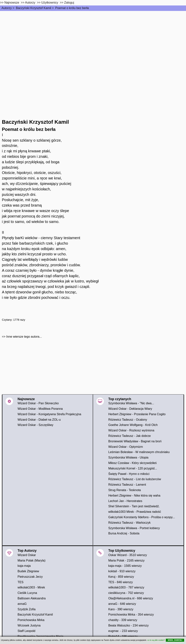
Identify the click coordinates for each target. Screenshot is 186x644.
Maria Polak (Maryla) (32, 560)
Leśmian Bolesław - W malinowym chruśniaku (139, 452)
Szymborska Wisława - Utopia (129, 457)
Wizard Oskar (27, 555)
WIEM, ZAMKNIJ (175, 640)
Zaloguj (69, 3)
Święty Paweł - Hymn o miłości (129, 474)
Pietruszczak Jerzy (30, 577)
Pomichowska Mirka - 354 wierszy (131, 615)
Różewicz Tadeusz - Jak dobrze (130, 436)
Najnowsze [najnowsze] (12, 3)
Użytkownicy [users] (50, 3)
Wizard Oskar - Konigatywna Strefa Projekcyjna (49, 414)
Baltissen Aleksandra (32, 598)
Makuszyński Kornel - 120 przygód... (133, 468)
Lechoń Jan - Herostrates (125, 501)
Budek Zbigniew (28, 571)
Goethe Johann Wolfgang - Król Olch (133, 425)
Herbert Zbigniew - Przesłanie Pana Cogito (137, 414)
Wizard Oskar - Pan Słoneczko (38, 403)
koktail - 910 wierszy (122, 571)
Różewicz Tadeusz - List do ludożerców (135, 479)
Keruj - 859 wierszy (121, 577)
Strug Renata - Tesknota (125, 490)
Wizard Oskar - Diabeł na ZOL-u (39, 420)
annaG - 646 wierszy (122, 604)
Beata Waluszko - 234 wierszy (129, 625)
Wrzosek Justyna (29, 625)
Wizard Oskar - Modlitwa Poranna (40, 409)
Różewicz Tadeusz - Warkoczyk (130, 523)
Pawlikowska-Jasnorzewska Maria (41, 636)
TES (20, 582)
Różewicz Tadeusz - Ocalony (128, 420)
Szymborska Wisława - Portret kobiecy (134, 528)
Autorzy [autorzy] (30, 3)
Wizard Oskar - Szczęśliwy (35, 425)
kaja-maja (24, 566)
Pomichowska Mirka (31, 620)
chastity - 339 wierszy (123, 620)
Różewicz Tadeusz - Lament (127, 485)
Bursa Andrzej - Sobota (124, 533)
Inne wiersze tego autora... (24, 337)
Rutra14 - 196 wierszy (123, 636)
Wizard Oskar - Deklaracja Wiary (130, 409)
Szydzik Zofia (27, 609)
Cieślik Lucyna (27, 593)
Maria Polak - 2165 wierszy (127, 560)
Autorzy (7, 8)
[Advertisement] (93, 39)
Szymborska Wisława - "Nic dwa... (131, 403)
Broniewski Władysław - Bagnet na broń (135, 441)
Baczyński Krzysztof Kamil (34, 8)
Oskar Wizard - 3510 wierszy (128, 555)
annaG (22, 604)
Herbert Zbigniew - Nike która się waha (134, 496)
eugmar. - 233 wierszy (123, 631)
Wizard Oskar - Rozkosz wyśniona (131, 430)
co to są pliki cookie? (156, 640)
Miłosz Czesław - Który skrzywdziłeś (133, 463)
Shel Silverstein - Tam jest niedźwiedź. (134, 506)
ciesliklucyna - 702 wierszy (126, 593)
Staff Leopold (26, 631)
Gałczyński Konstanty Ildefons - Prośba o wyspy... (142, 517)
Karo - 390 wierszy (121, 609)
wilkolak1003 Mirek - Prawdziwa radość (135, 512)
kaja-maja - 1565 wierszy (125, 566)
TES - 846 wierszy (121, 582)
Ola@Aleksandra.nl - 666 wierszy (131, 598)
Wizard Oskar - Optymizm (126, 447)
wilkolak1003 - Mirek (31, 587)
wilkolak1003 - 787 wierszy (126, 587)
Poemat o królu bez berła (72, 8)
